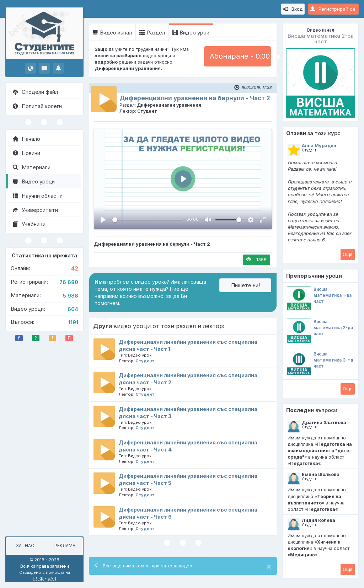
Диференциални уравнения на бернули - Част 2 (195, 98)
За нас (24, 546)
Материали (32, 167)
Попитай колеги (37, 106)
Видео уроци (34, 181)
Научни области (38, 196)
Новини (26, 153)
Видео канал (112, 33)
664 (73, 309)
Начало (26, 139)
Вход (293, 9)
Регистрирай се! (333, 9)
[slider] (148, 220)
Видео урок (191, 33)
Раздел (152, 33)
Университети (35, 210)
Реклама (65, 546)
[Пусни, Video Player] (103, 220)
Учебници (29, 224)
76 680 (69, 282)
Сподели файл (35, 92)
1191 (73, 322)
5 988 (71, 296)
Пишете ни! (245, 285)
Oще (348, 254)
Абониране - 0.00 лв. (240, 56)
